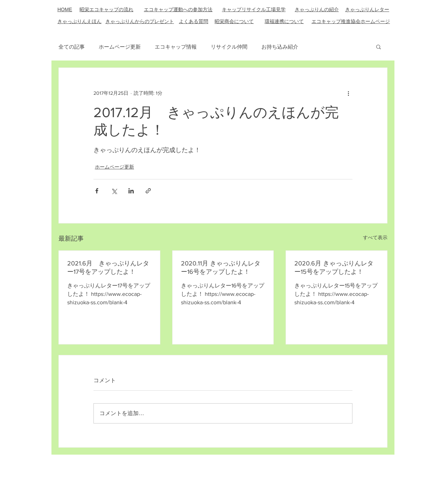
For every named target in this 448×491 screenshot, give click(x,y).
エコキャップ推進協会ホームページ (351, 21)
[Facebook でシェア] (97, 191)
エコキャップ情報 (176, 47)
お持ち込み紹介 (280, 47)
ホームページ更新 (120, 47)
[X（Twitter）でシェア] (114, 191)
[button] (379, 47)
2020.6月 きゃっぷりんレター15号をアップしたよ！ (334, 268)
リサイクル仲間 (229, 47)
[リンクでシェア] (148, 191)
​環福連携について (284, 21)
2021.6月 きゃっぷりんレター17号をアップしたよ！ (108, 268)
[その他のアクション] (348, 93)
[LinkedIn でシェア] (131, 191)
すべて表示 (375, 237)
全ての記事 (72, 47)
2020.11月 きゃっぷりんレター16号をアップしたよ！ (221, 268)
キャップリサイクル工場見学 (254, 9)
